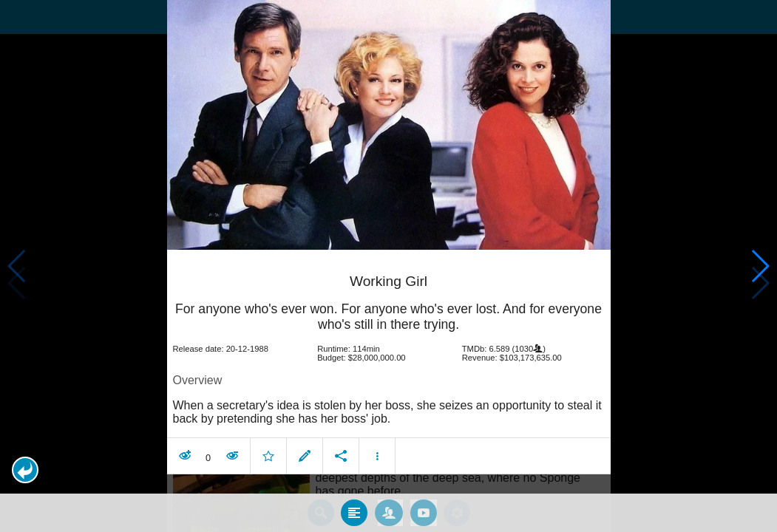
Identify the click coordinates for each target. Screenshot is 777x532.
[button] (25, 470)
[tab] (354, 509)
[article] (389, 361)
